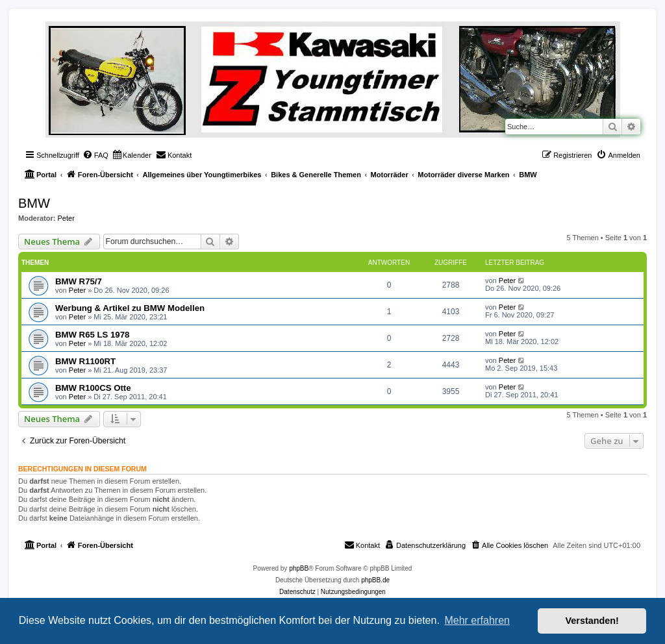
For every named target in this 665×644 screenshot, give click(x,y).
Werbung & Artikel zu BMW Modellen (130, 308)
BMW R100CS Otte (93, 388)
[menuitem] (95, 155)
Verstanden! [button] (592, 621)
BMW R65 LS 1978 (92, 335)
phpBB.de (375, 580)
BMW (34, 203)
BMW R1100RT (85, 361)
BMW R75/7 (79, 281)
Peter (66, 218)
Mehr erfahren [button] (477, 620)
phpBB (299, 568)
